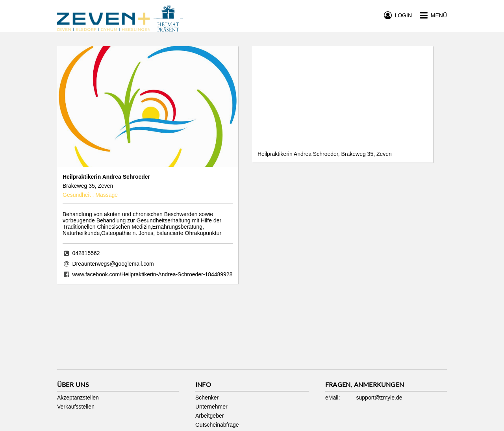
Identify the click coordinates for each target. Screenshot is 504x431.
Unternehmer (211, 407)
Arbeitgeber (209, 416)
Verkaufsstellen (76, 407)
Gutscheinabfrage (217, 425)
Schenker (207, 398)
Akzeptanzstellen (78, 398)
